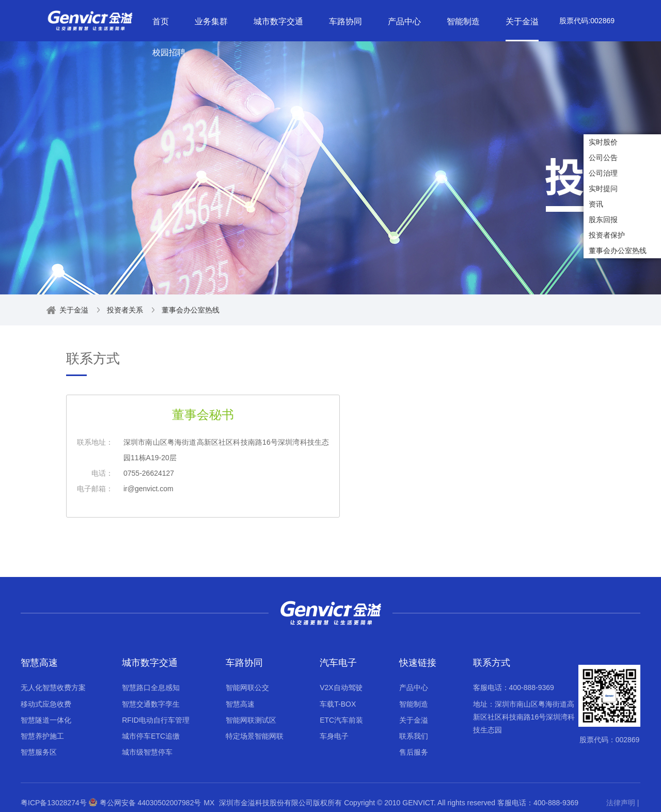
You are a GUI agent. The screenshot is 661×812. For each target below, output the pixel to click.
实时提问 (603, 189)
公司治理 (603, 173)
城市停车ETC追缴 (151, 736)
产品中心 (414, 688)
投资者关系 (125, 310)
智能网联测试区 (251, 720)
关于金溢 (74, 310)
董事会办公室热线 (618, 251)
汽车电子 (338, 663)
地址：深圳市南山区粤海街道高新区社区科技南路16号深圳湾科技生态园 (524, 717)
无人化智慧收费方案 (53, 688)
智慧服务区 (39, 752)
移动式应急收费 (46, 704)
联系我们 (414, 736)
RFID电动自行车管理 (156, 720)
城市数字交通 (150, 663)
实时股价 (603, 142)
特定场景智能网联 (255, 736)
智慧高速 (39, 663)
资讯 (596, 204)
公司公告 (603, 158)
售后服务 (414, 752)
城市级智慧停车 (147, 752)
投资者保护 (607, 235)
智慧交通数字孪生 (151, 704)
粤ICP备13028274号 (54, 803)
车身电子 (334, 736)
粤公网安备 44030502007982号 (145, 803)
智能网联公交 (247, 688)
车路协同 (244, 663)
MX (209, 803)
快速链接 (418, 663)
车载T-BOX (338, 704)
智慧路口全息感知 (151, 688)
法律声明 (621, 803)
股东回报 (603, 220)
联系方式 (492, 663)
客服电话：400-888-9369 (514, 688)
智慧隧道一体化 (46, 720)
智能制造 (414, 704)
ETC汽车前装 (341, 720)
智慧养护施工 (42, 736)
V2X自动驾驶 (341, 688)
